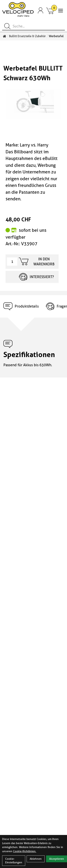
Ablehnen (36, 859)
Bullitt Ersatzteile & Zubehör (27, 36)
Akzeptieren (57, 859)
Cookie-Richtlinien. (25, 851)
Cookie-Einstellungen (14, 861)
